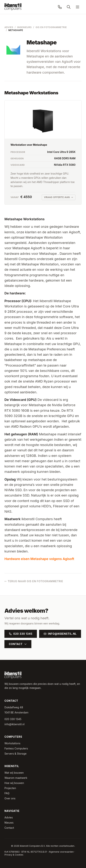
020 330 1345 (21, 634)
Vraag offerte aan (59, 197)
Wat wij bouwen (14, 773)
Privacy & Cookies (14, 855)
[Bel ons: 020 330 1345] (60, 7)
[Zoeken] (69, 7)
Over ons (10, 798)
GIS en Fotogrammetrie (51, 27)
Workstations (12, 743)
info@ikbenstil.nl (60, 634)
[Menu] (78, 7)
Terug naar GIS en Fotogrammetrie (34, 581)
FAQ (7, 793)
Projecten (10, 788)
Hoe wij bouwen (14, 783)
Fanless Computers (16, 748)
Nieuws (9, 823)
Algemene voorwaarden (61, 852)
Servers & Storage (16, 754)
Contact (18, 644)
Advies (9, 27)
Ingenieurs (24, 27)
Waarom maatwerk (16, 778)
